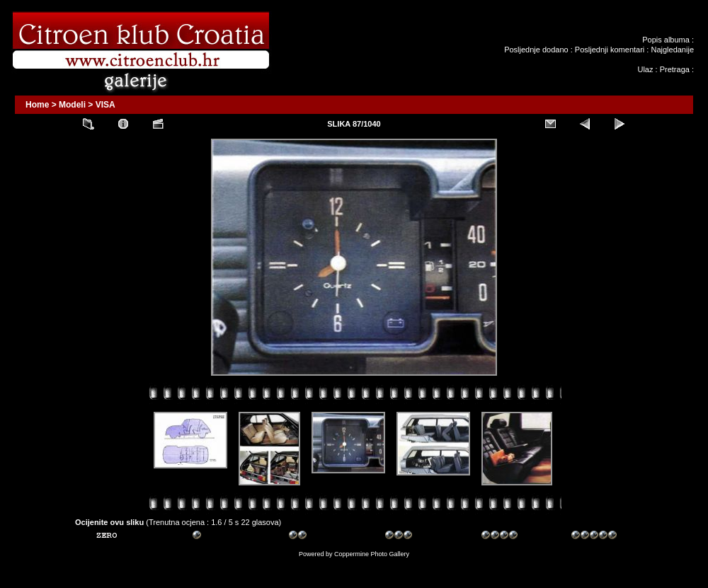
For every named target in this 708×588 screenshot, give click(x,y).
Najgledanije (672, 50)
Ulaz (645, 69)
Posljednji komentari (610, 50)
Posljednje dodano (536, 50)
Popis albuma (666, 40)
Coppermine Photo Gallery (372, 554)
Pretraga (675, 69)
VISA (105, 105)
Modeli (72, 105)
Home (37, 105)
